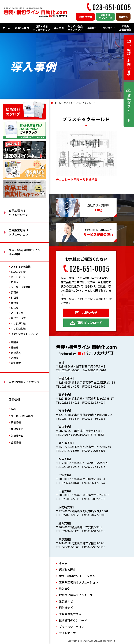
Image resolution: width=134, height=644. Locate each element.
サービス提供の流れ (22, 416)
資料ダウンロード (90, 323)
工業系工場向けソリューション (79, 582)
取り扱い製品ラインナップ (75, 28)
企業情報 (16, 442)
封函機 (15, 298)
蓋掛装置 (16, 363)
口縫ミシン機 (18, 272)
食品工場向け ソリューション (18, 212)
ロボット (16, 282)
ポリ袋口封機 (18, 328)
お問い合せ (90, 313)
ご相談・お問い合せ (129, 61)
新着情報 (16, 422)
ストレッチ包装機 (21, 267)
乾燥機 (15, 347)
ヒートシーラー (20, 277)
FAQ (13, 409)
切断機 (15, 342)
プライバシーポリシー (73, 627)
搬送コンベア (18, 318)
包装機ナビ (93, 28)
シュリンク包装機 (21, 287)
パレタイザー (18, 313)
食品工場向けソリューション (77, 576)
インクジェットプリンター (23, 335)
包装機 (15, 308)
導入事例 (59, 28)
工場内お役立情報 (125, 28)
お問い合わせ (85, 17)
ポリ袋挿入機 (18, 323)
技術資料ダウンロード (105, 17)
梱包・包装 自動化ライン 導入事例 (24, 252)
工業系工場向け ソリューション (18, 232)
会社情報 (123, 17)
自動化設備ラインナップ (24, 382)
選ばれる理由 (22, 28)
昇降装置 (16, 353)
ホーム (7, 28)
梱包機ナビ (109, 28)
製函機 (15, 292)
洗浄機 (15, 358)
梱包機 (15, 303)
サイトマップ (67, 633)
